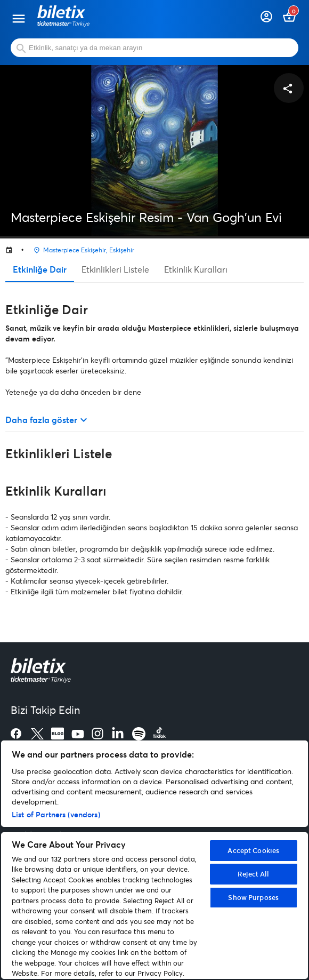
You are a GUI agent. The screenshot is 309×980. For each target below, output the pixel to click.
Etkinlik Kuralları (196, 269)
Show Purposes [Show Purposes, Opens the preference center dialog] (253, 897)
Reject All (253, 874)
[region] (154, 860)
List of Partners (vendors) (56, 814)
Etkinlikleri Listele (115, 269)
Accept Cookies (253, 850)
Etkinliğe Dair (40, 269)
